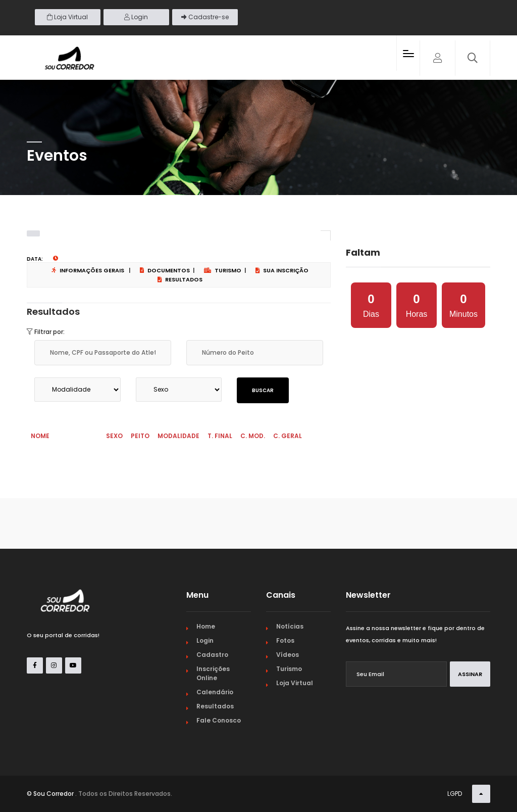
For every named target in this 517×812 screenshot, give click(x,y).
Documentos (165, 270)
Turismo (223, 270)
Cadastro (212, 655)
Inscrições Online (213, 673)
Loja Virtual (67, 17)
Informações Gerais (88, 270)
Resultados (180, 279)
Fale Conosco (219, 720)
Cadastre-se (205, 17)
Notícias (290, 626)
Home (206, 626)
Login (136, 17)
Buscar (263, 390)
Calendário (215, 692)
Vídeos (288, 655)
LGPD (455, 794)
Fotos (285, 640)
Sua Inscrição (282, 270)
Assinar (470, 674)
